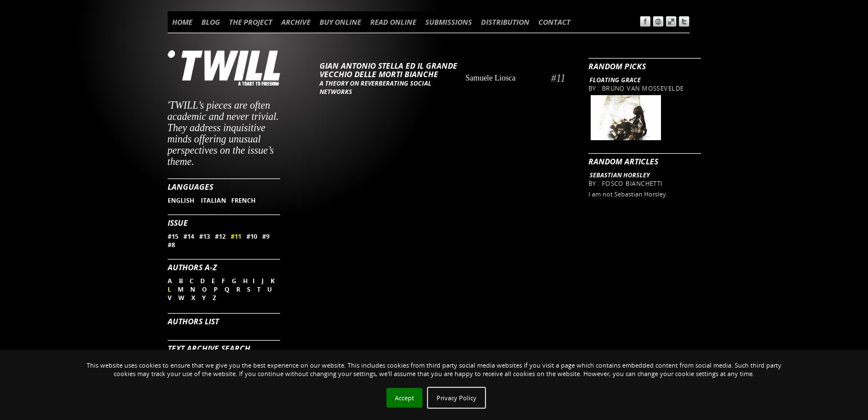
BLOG (211, 22)
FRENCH (243, 200)
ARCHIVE (296, 22)
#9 (266, 236)
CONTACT (554, 22)
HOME (182, 22)
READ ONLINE (393, 22)
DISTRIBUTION (505, 22)
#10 (252, 236)
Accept (404, 398)
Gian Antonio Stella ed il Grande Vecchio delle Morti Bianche (388, 70)
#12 (220, 236)
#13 (204, 236)
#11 (236, 236)
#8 (171, 245)
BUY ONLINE (340, 22)
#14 (189, 236)
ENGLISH (182, 200)
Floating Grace (615, 80)
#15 (173, 236)
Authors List (193, 321)
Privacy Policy (457, 398)
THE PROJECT (251, 22)
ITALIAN (213, 200)
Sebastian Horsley (620, 175)
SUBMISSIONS (449, 22)
